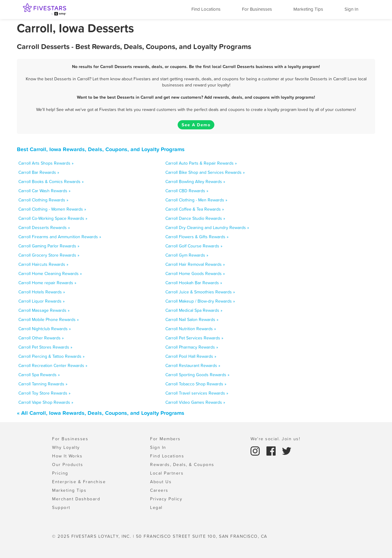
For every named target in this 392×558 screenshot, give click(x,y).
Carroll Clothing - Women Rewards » (52, 209)
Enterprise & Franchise (79, 482)
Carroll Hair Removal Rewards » (195, 264)
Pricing (60, 473)
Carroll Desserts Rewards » (44, 227)
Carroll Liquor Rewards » (41, 301)
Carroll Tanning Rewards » (43, 384)
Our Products (68, 464)
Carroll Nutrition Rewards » (191, 329)
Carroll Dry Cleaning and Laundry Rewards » (207, 227)
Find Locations (206, 9)
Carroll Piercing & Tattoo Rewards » (51, 356)
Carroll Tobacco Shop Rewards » (196, 384)
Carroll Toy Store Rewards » (44, 393)
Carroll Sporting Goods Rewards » (197, 375)
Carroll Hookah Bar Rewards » (194, 283)
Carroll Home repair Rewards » (47, 283)
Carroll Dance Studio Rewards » (195, 218)
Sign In (351, 9)
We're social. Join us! (275, 439)
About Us (161, 482)
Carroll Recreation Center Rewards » (53, 365)
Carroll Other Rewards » (41, 338)
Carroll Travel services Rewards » (197, 393)
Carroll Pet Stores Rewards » (45, 347)
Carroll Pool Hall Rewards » (191, 356)
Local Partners (167, 473)
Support (61, 507)
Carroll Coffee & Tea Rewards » (195, 209)
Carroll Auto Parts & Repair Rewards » (201, 163)
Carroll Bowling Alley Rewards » (195, 182)
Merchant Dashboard (76, 499)
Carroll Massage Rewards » (44, 310)
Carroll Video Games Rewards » (195, 402)
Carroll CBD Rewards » (187, 191)
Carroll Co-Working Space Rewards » (53, 218)
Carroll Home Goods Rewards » (195, 273)
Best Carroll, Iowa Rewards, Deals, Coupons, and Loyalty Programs (101, 149)
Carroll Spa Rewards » (39, 375)
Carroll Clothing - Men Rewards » (196, 200)
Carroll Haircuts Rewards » (43, 264)
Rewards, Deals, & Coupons (182, 464)
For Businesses (257, 9)
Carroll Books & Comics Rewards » (51, 182)
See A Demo (196, 125)
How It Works (67, 456)
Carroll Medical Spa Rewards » (194, 310)
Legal (156, 507)
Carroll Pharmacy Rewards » (192, 347)
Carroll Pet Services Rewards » (194, 338)
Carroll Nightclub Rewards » (45, 329)
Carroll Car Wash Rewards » (44, 191)
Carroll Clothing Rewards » (43, 200)
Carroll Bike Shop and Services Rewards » (205, 172)
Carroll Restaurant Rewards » (193, 365)
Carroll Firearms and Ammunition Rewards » (60, 237)
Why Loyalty (66, 447)
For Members (165, 439)
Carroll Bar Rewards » (39, 172)
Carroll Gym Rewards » (187, 255)
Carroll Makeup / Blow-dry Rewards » (200, 301)
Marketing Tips (308, 9)
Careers (159, 490)
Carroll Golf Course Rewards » (194, 246)
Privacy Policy (166, 499)
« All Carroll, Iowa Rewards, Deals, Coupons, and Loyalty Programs (101, 413)
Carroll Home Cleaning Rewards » (50, 273)
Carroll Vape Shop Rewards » (46, 402)
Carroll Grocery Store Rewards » (49, 255)
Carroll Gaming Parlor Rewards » (49, 246)
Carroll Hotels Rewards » (42, 292)
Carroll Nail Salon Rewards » (192, 319)
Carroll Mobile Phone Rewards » (49, 319)
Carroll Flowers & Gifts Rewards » (197, 237)
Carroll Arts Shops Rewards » (46, 163)
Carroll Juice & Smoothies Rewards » (200, 292)
